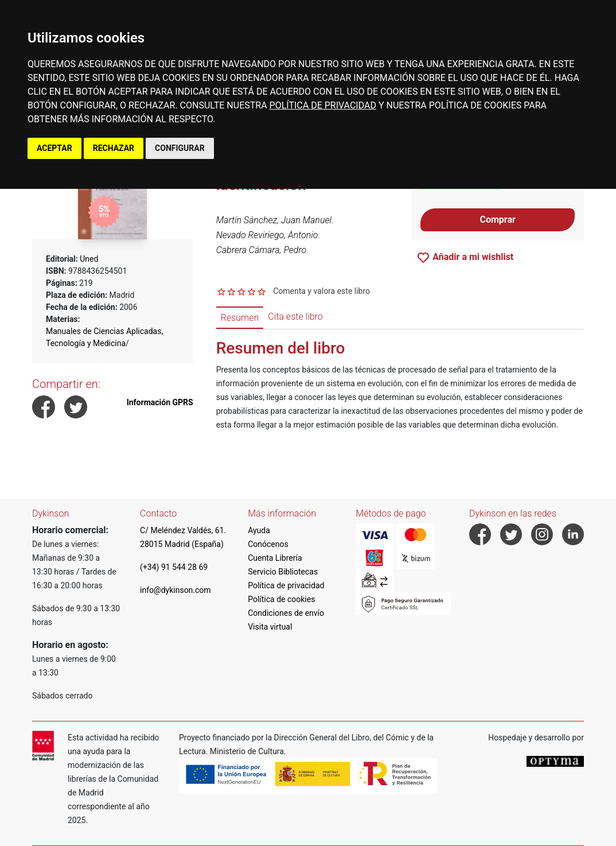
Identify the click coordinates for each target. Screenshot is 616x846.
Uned (89, 259)
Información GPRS (160, 402)
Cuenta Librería (275, 558)
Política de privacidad (286, 585)
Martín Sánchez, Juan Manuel (274, 220)
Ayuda (259, 530)
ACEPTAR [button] (54, 148)
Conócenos (268, 544)
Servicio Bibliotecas (283, 572)
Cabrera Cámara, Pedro (262, 250)
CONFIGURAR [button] (180, 148)
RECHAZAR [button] (114, 148)
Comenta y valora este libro (321, 291)
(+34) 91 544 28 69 (174, 567)
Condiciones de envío (286, 613)
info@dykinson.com (176, 590)
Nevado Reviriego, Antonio (267, 235)
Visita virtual (270, 627)
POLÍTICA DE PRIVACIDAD (323, 105)
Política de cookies (281, 599)
